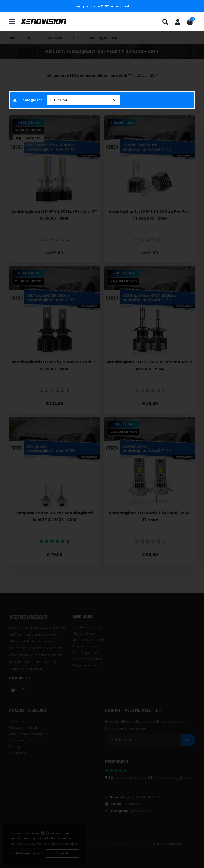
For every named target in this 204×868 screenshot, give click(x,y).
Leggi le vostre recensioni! (102, 6)
